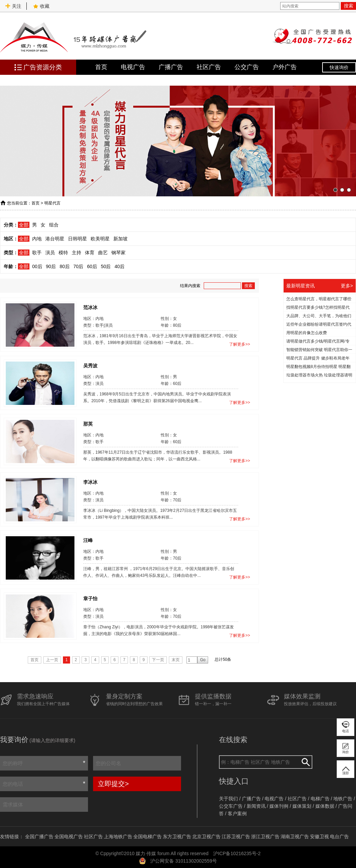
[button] (335, 190)
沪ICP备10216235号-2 (237, 853)
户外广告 (285, 67)
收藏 (41, 6)
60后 (92, 266)
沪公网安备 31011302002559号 (184, 861)
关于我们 (228, 799)
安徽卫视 (319, 837)
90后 (51, 266)
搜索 (349, 6)
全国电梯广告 (148, 837)
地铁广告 (343, 799)
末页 (176, 660)
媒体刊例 (279, 806)
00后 (37, 266)
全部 (24, 225)
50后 (106, 266)
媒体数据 (325, 806)
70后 (79, 266)
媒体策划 (302, 806)
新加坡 (120, 239)
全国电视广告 (69, 837)
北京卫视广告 (206, 837)
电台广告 (339, 837)
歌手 (37, 253)
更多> (347, 286)
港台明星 (55, 239)
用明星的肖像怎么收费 (307, 333)
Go (203, 660)
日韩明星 (77, 239)
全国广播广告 (39, 837)
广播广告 (171, 67)
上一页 (52, 660)
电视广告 (133, 67)
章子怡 (90, 598)
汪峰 (88, 540)
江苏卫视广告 (236, 837)
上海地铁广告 (118, 837)
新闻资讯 (256, 806)
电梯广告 (320, 799)
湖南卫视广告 (295, 837)
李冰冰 (90, 482)
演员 (50, 253)
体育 (90, 253)
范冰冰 (90, 307)
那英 (88, 424)
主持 (76, 253)
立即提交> (113, 784)
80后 (65, 266)
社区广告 (209, 67)
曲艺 (103, 253)
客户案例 (237, 813)
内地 (37, 239)
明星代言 (52, 203)
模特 (63, 253)
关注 (13, 6)
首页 (101, 67)
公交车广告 (231, 806)
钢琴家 (118, 253)
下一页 (158, 660)
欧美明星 (100, 239)
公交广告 (247, 67)
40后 (119, 266)
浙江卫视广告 (265, 837)
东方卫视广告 (177, 837)
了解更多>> (240, 344)
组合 (54, 225)
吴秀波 (90, 365)
